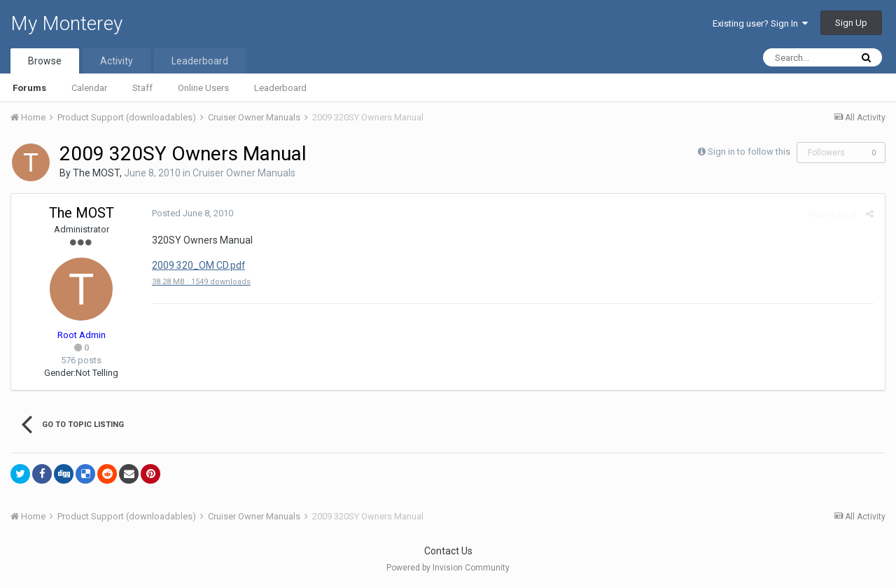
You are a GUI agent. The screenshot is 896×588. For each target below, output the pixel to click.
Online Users (203, 88)
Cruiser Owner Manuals (244, 173)
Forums (29, 88)
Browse (45, 61)
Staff (142, 88)
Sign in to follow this (749, 152)
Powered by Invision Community (448, 568)
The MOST (96, 173)
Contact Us (448, 551)
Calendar (89, 88)
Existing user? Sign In (760, 23)
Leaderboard (280, 88)
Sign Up (851, 23)
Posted (192, 213)
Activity (117, 61)
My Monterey (66, 23)
